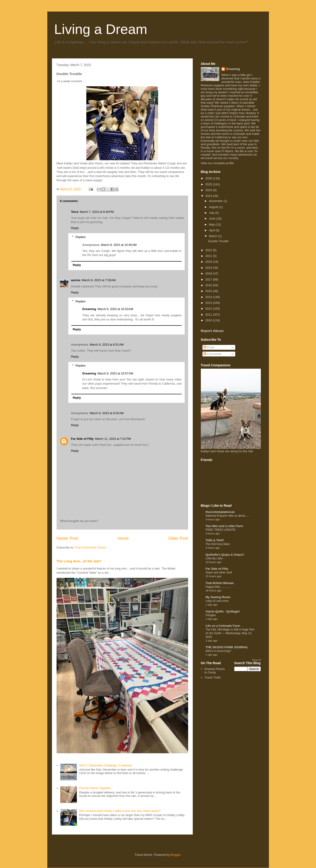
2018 (209, 273)
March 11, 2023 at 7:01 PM (113, 439)
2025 (209, 184)
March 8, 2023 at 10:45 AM (119, 245)
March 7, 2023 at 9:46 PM (97, 212)
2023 (209, 196)
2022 (209, 250)
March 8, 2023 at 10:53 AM (115, 309)
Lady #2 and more (217, 601)
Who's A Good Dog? (218, 651)
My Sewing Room (218, 597)
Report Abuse (212, 331)
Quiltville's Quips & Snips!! (225, 555)
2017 (209, 279)
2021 (209, 256)
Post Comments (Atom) (90, 547)
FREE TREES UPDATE (221, 530)
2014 (209, 297)
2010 (209, 320)
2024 (209, 190)
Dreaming (89, 309)
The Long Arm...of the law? (79, 561)
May (212, 225)
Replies (80, 237)
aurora (76, 280)
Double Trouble (218, 241)
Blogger (175, 855)
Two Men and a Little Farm (224, 526)
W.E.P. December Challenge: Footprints (106, 765)
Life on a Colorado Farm (223, 626)
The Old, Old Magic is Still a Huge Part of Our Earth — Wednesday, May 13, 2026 (230, 633)
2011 (209, 315)
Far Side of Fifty (82, 439)
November (216, 201)
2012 (209, 309)
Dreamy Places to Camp (215, 671)
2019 (209, 268)
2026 (209, 178)
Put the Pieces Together (95, 788)
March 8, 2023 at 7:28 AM (99, 280)
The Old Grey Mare (218, 544)
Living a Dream (101, 29)
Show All (256, 660)
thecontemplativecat (220, 512)
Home (123, 538)
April (212, 230)
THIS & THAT (215, 540)
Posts (209, 347)
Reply (75, 228)
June (213, 219)
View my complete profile (217, 163)
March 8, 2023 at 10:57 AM (115, 373)
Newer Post (67, 538)
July (212, 213)
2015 (209, 291)
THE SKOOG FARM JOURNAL (227, 647)
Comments (212, 354)
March (214, 236)
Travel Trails (213, 677)
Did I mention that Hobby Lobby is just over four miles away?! (120, 811)
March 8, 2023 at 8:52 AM (107, 413)
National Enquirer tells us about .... (227, 516)
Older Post (178, 538)
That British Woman (220, 583)
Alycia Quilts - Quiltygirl (223, 611)
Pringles (211, 615)
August (214, 207)
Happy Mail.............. (218, 587)
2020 (209, 262)
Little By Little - (215, 558)
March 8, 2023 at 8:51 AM (107, 345)
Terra (75, 212)
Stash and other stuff (219, 573)
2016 (209, 285)
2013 (209, 303)
